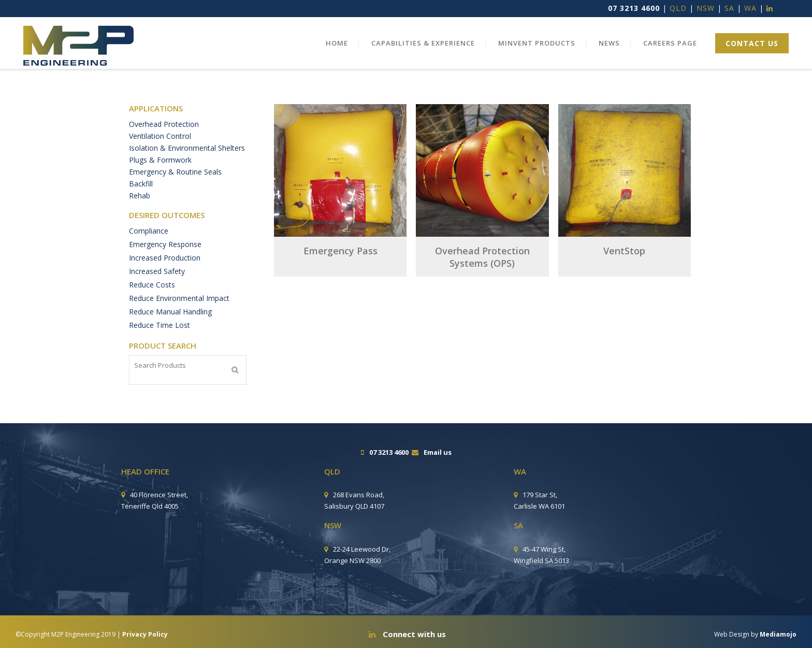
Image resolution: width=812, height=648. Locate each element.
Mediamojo (778, 634)
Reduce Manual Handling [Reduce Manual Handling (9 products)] (170, 322)
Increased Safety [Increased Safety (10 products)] (157, 282)
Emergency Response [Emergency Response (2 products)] (165, 255)
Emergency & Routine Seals (175, 178)
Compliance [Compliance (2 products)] (149, 242)
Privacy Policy (145, 634)
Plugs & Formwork (160, 165)
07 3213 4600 (634, 8)
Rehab (140, 205)
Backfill (141, 192)
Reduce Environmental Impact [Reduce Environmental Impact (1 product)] (179, 309)
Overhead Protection (164, 125)
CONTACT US (743, 43)
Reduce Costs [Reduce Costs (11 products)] (152, 296)
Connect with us (407, 634)
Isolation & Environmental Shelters (187, 152)
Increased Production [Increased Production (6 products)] (165, 269)
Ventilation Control (160, 138)
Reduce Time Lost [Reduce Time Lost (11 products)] (160, 336)
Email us (438, 452)
